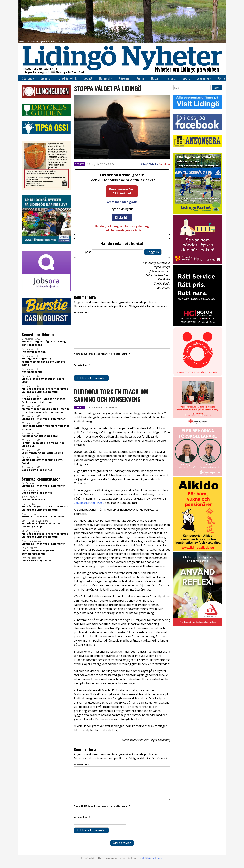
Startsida (28, 78)
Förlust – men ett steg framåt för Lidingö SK (43, 444)
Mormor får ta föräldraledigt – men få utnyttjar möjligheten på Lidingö (46, 410)
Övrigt (222, 78)
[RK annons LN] (198, 425)
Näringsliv (105, 78)
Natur (155, 78)
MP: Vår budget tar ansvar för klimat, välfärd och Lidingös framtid (45, 390)
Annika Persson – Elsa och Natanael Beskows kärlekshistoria (44, 400)
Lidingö (46, 78)
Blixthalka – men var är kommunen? (44, 419)
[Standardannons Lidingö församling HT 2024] (198, 263)
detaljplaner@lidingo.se (89, 503)
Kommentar (81, 313)
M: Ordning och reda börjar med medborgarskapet (42, 525)
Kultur (140, 78)
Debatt (88, 78)
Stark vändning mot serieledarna (42, 453)
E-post (87, 252)
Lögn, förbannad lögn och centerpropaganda (38, 552)
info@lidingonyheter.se (152, 858)
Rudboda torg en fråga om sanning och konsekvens (44, 343)
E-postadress (82, 365)
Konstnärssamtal (33, 372)
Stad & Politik (68, 78)
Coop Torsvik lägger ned (37, 470)
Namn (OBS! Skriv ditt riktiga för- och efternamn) (102, 354)
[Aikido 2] (198, 550)
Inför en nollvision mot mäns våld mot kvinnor (46, 427)
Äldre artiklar (122, 843)
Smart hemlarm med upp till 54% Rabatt (42, 461)
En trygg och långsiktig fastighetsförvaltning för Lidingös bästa (43, 362)
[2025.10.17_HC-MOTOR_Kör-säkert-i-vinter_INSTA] (198, 325)
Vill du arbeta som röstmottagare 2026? (43, 380)
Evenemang (204, 78)
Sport (186, 78)
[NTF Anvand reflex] (198, 625)
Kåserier (124, 78)
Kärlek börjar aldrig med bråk (40, 436)
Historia (171, 78)
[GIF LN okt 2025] (198, 475)
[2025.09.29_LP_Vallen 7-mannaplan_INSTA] (198, 213)
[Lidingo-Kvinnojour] (198, 375)
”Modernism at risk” (34, 352)
